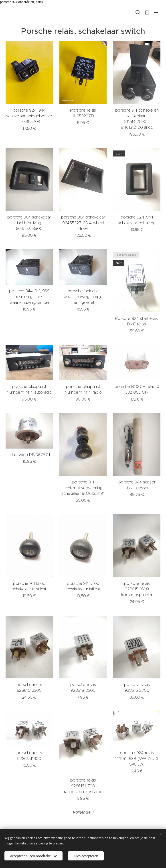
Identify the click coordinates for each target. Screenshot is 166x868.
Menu (156, 12)
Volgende (81, 812)
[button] (138, 12)
